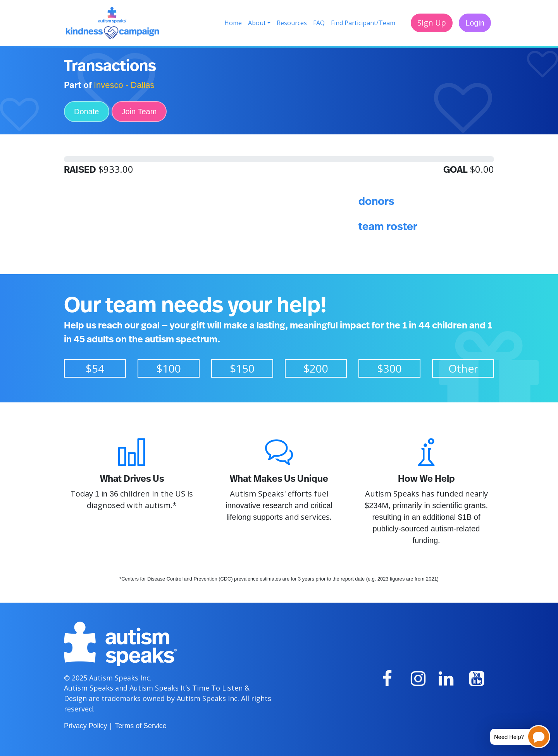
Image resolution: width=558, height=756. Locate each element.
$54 (95, 368)
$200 (316, 368)
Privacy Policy (85, 726)
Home (233, 23)
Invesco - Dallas (124, 85)
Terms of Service (140, 726)
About (257, 23)
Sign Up (432, 23)
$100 (169, 368)
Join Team (139, 112)
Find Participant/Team (363, 23)
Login (475, 23)
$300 (389, 368)
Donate (87, 112)
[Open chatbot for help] (514, 737)
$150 (242, 368)
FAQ (319, 23)
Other (463, 368)
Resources (292, 23)
